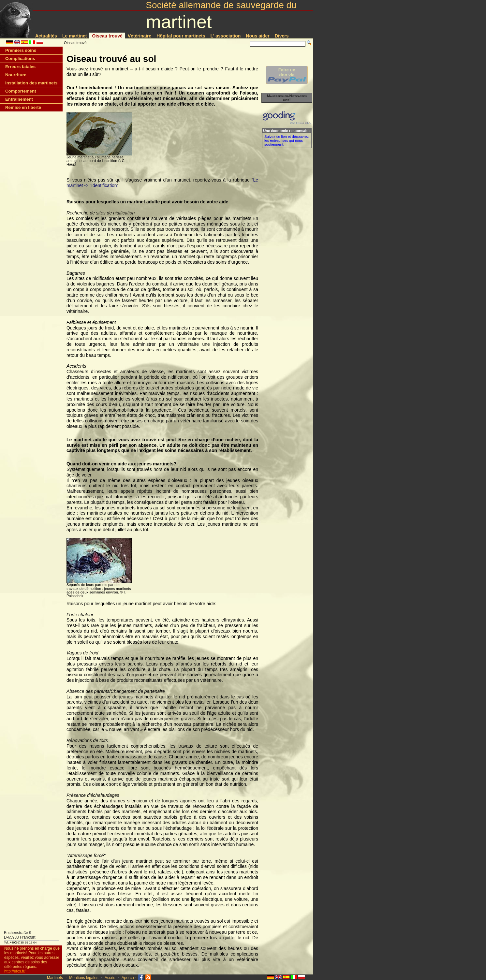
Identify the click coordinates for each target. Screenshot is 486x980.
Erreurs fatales (20, 67)
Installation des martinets (31, 83)
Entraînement (19, 99)
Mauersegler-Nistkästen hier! (287, 98)
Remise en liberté (23, 107)
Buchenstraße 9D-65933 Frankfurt (20, 935)
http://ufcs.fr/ (15, 971)
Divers (282, 36)
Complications (20, 59)
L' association (226, 36)
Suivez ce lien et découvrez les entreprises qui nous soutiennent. (287, 140)
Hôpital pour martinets (181, 36)
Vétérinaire (140, 36)
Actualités (46, 36)
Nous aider (258, 36)
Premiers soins (21, 50)
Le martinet (74, 36)
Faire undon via (287, 75)
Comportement (21, 91)
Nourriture (16, 75)
